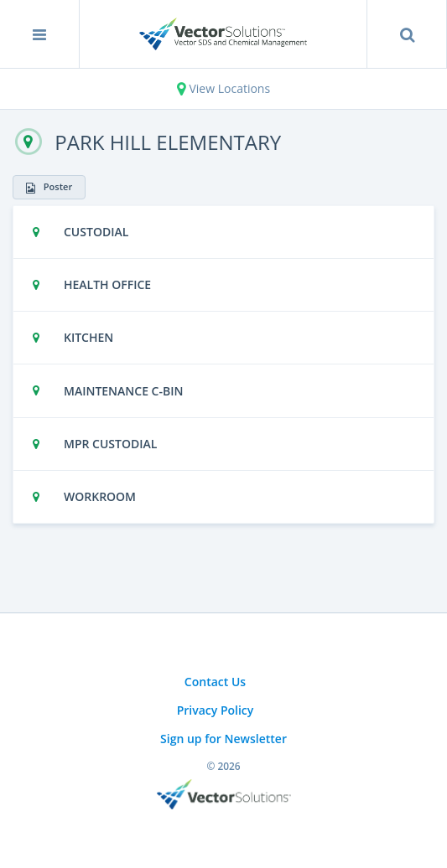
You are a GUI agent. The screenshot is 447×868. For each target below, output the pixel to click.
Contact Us (215, 682)
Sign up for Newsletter (223, 739)
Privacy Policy (216, 710)
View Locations (223, 88)
